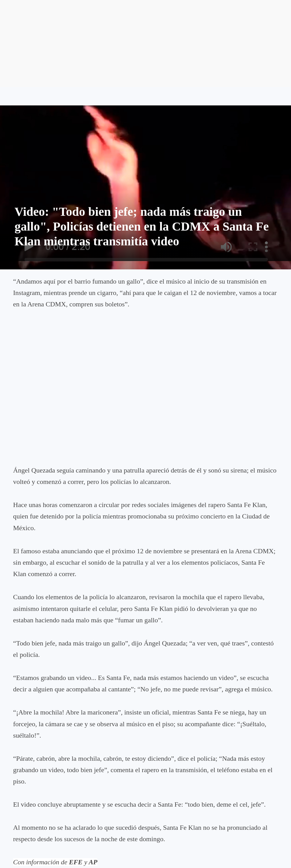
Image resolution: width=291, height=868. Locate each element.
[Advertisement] (145, 43)
